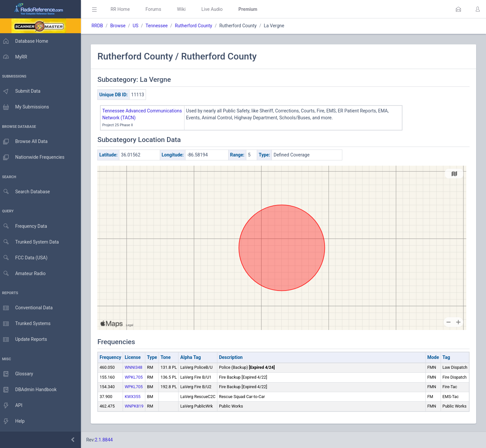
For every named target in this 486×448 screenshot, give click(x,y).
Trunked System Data (31, 242)
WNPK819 (137, 406)
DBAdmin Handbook (30, 390)
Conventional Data (28, 308)
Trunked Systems (27, 324)
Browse (121, 26)
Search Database (27, 192)
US (139, 26)
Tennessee (160, 26)
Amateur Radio (24, 274)
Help (14, 421)
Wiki (184, 9)
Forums (157, 9)
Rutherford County (197, 26)
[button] (458, 9)
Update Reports (25, 340)
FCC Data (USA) (25, 258)
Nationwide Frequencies (34, 157)
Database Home (26, 41)
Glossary (18, 374)
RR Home (123, 9)
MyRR (15, 57)
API (13, 406)
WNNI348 (137, 367)
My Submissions (26, 107)
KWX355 (136, 397)
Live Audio (215, 9)
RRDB (100, 26)
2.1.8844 (107, 440)
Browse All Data (25, 142)
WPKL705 (137, 377)
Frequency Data (25, 226)
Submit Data (22, 91)
